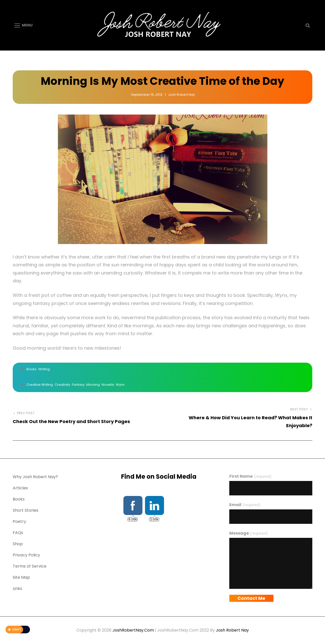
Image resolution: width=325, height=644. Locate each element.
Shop (18, 544)
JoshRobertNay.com (133, 630)
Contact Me (251, 598)
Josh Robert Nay (182, 95)
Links (17, 589)
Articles (20, 488)
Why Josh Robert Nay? (35, 477)
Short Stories (26, 510)
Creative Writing (40, 385)
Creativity (62, 385)
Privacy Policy (26, 555)
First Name (250, 476)
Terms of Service (30, 566)
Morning (93, 385)
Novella (108, 385)
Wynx (120, 385)
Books (31, 369)
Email (245, 505)
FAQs (18, 533)
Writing (44, 369)
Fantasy (78, 385)
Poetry (19, 521)
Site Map (21, 577)
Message (248, 533)
